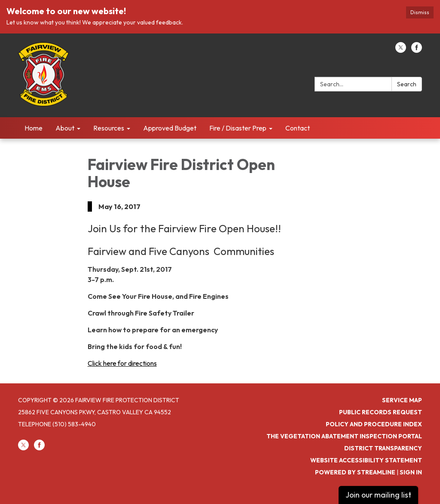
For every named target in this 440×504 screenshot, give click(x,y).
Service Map (402, 400)
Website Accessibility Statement (366, 460)
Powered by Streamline (355, 472)
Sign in (411, 472)
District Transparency (383, 448)
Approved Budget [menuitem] (170, 128)
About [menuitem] (65, 128)
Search (407, 84)
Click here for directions (122, 363)
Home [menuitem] (34, 128)
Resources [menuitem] (109, 128)
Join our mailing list (378, 495)
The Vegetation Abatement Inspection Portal (344, 436)
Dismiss (420, 12)
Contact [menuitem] (298, 128)
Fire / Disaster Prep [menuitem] (238, 128)
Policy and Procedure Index (374, 424)
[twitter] (401, 50)
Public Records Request (380, 412)
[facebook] (417, 50)
